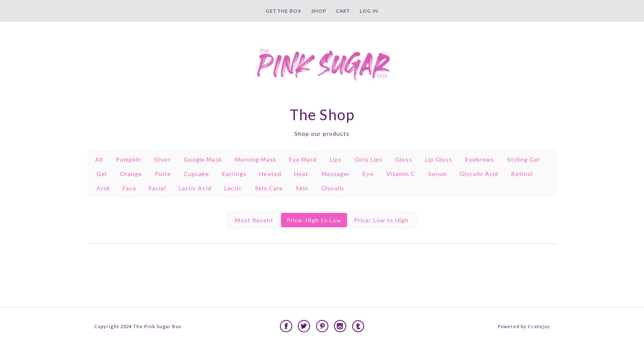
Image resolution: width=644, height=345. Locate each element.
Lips (336, 159)
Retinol (522, 174)
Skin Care (269, 188)
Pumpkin (129, 159)
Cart (343, 11)
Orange (131, 174)
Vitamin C (401, 174)
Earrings (235, 174)
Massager (336, 174)
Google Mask (203, 159)
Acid (103, 188)
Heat (301, 174)
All (99, 159)
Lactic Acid (195, 188)
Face (130, 188)
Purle (163, 174)
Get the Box (284, 11)
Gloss (404, 159)
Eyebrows (480, 159)
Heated (270, 174)
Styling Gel (524, 159)
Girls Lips (368, 159)
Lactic (233, 188)
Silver (162, 159)
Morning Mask (256, 159)
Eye (368, 174)
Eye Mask (303, 159)
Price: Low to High (381, 220)
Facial (157, 188)
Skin (302, 188)
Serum (438, 174)
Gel (102, 174)
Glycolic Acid (479, 174)
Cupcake (197, 174)
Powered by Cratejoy (524, 326)
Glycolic (333, 188)
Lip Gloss (439, 159)
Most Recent (254, 220)
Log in (369, 11)
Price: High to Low (314, 220)
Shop (319, 11)
